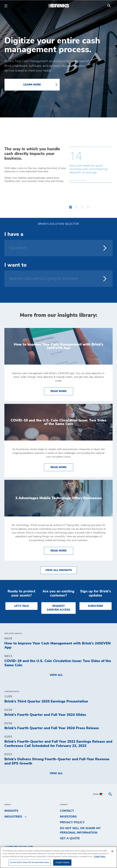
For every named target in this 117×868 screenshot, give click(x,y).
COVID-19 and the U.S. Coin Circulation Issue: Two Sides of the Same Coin (58, 663)
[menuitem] (109, 6)
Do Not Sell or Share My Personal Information (80, 830)
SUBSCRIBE (95, 606)
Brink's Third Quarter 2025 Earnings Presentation (46, 701)
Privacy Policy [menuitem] (72, 822)
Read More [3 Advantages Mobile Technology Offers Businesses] (62, 550)
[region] (58, 857)
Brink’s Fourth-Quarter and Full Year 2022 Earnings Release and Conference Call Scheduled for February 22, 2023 (58, 744)
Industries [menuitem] (13, 817)
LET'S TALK (21, 606)
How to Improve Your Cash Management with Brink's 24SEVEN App (57, 646)
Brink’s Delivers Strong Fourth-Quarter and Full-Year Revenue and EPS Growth (57, 761)
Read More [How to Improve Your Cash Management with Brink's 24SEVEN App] (62, 391)
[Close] (112, 851)
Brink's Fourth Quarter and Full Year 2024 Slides (45, 715)
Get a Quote (70, 838)
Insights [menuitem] (11, 811)
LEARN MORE (32, 85)
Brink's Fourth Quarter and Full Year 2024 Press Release (52, 728)
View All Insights (59, 570)
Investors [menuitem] (68, 817)
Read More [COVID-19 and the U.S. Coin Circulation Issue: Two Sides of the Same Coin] (62, 467)
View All (56, 675)
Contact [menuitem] (67, 811)
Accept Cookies (62, 863)
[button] (71, 206)
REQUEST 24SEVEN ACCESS (58, 608)
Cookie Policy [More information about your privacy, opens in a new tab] (100, 857)
